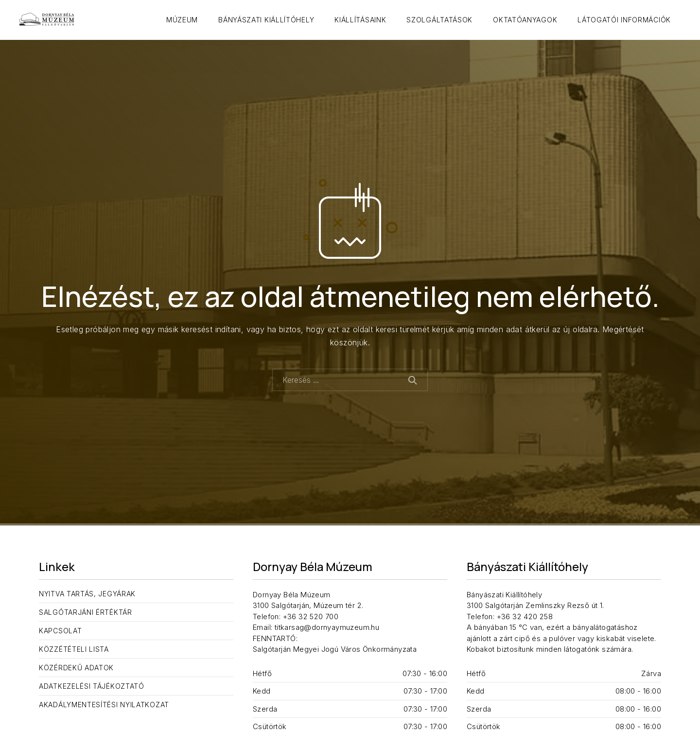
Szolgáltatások (439, 20)
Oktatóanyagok (525, 20)
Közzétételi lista (74, 649)
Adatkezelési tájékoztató (92, 686)
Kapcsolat (60, 631)
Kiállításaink (360, 20)
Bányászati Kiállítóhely (266, 20)
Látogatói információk (624, 20)
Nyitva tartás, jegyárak (87, 594)
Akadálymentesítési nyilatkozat (104, 705)
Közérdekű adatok (76, 668)
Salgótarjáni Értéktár (86, 612)
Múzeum (182, 20)
